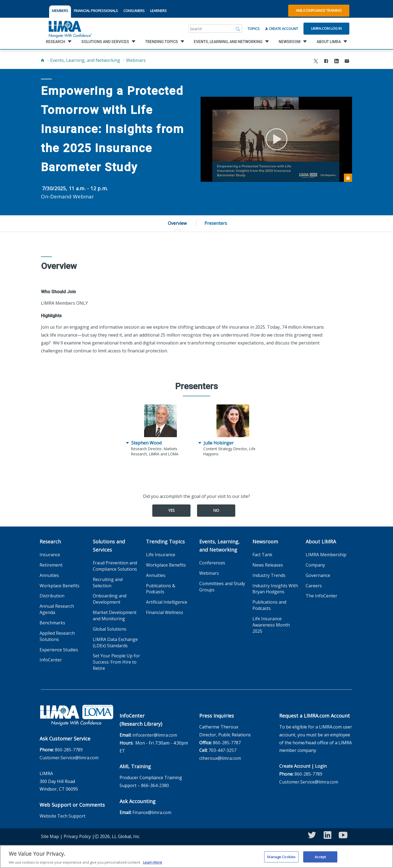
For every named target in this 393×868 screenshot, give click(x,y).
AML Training (135, 766)
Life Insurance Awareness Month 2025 (271, 625)
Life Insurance (161, 555)
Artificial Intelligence (167, 602)
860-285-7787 (227, 743)
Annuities (49, 575)
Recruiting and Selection (108, 583)
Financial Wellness (165, 612)
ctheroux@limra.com (220, 758)
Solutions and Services (109, 546)
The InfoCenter (321, 596)
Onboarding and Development (110, 599)
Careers (314, 586)
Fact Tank (262, 555)
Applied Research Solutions (57, 636)
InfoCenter (51, 660)
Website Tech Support (62, 816)
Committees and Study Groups (222, 587)
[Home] (43, 60)
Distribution (52, 596)
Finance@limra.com (152, 812)
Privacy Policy (77, 836)
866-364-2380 (155, 785)
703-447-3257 (222, 750)
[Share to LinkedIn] (337, 62)
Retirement (51, 565)
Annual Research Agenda (57, 609)
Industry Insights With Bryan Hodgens (275, 589)
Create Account (282, 29)
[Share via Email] (347, 62)
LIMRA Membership (326, 555)
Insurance (50, 555)
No (216, 510)
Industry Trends (269, 575)
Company (315, 565)
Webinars (136, 60)
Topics (254, 29)
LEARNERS (158, 11)
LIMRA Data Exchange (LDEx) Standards (115, 642)
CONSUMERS (134, 11)
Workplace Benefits (59, 586)
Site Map (50, 836)
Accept (320, 860)
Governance (318, 575)
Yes (171, 510)
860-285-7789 (69, 750)
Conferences (212, 563)
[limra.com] (70, 29)
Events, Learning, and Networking (85, 60)
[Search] (238, 29)
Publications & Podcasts (161, 589)
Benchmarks (52, 623)
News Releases (268, 565)
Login (321, 766)
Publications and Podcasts (269, 605)
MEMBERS (60, 11)
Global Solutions (110, 629)
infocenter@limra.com (155, 735)
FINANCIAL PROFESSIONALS (96, 11)
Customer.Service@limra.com (69, 758)
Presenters (216, 223)
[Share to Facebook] (326, 62)
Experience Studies (59, 650)
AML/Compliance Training (319, 10)
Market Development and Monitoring (115, 616)
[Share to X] (316, 62)
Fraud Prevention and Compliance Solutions (115, 566)
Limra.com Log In (326, 28)
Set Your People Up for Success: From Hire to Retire (116, 662)
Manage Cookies (281, 860)
